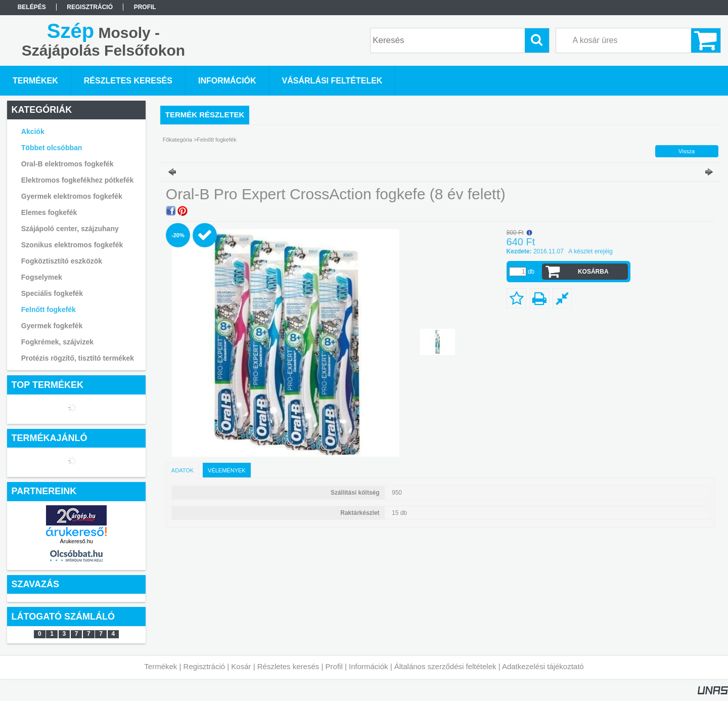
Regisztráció (204, 666)
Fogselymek (42, 277)
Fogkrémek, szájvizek (57, 342)
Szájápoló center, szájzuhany (70, 229)
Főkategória (177, 140)
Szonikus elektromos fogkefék (72, 245)
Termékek (161, 666)
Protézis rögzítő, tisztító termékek (78, 358)
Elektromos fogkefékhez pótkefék (78, 180)
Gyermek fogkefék (52, 326)
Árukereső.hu (76, 541)
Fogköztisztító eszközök (62, 261)
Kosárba (593, 272)
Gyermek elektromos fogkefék (72, 196)
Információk (369, 666)
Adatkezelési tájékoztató (543, 666)
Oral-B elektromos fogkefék (67, 164)
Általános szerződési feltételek (445, 666)
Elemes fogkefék (49, 212)
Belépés (32, 7)
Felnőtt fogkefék (49, 310)
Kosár (241, 666)
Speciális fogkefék (52, 293)
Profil (334, 666)
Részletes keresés (288, 666)
